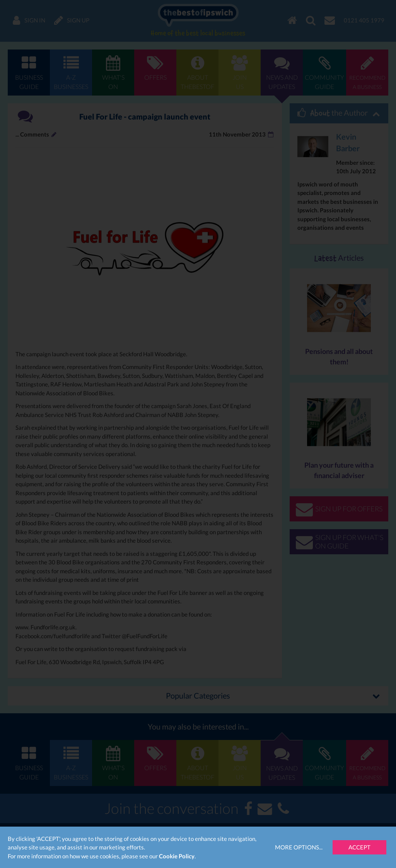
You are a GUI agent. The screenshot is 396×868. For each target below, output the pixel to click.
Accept (359, 847)
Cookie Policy (177, 856)
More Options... (299, 847)
